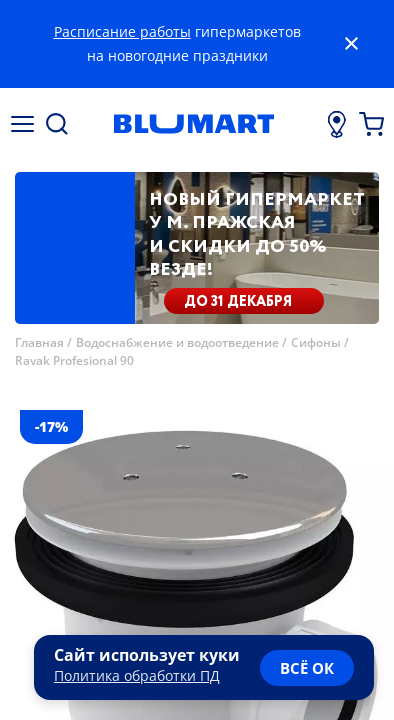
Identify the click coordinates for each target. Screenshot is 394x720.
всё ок (307, 668)
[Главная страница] (194, 124)
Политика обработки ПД (137, 675)
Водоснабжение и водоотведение (177, 342)
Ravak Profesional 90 (74, 360)
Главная (39, 342)
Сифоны (316, 342)
